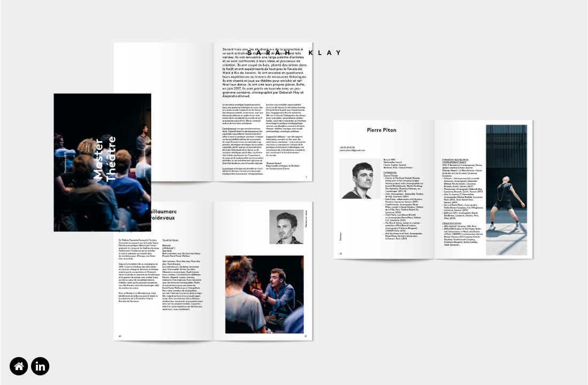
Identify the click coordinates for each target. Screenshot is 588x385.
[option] (294, 192)
